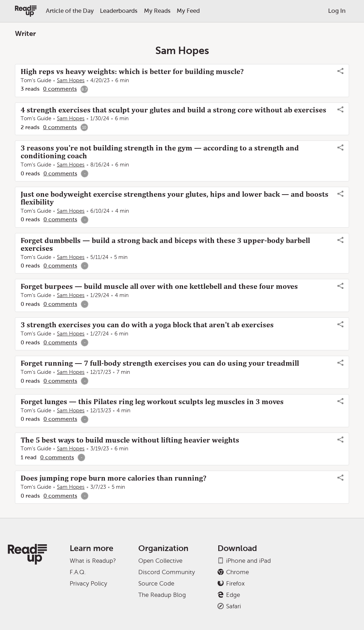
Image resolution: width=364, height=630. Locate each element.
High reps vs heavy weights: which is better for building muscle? (132, 72)
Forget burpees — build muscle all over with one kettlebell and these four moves (159, 286)
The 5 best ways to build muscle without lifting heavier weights (130, 440)
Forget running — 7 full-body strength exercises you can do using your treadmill (160, 363)
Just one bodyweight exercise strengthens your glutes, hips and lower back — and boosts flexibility (175, 198)
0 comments (60, 89)
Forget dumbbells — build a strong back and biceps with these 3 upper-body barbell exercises (165, 244)
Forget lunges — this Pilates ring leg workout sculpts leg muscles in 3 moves (152, 402)
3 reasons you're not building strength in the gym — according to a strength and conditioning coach (160, 152)
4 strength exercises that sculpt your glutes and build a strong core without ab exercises (173, 110)
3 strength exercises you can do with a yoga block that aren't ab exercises (147, 325)
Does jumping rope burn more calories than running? (113, 478)
